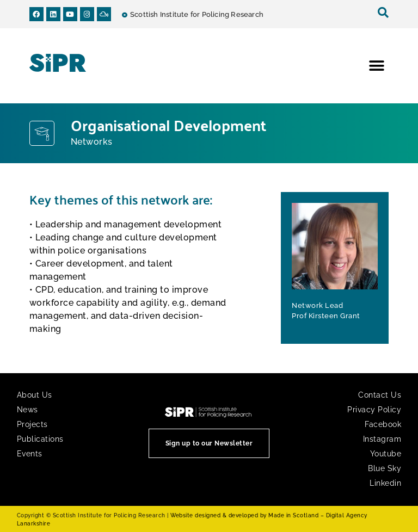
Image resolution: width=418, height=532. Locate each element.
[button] (376, 66)
